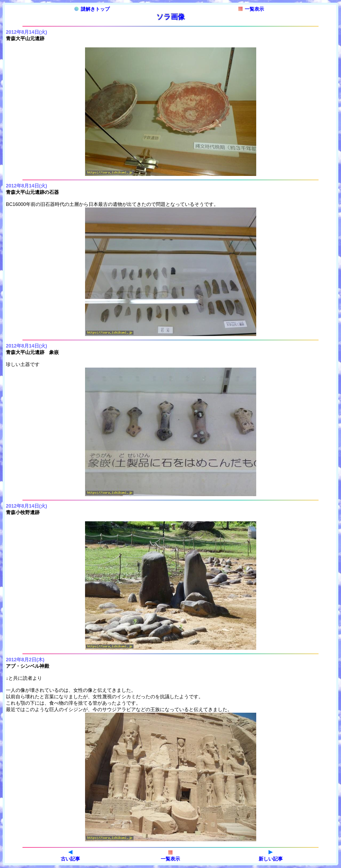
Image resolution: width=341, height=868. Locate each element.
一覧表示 (251, 9)
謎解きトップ (92, 9)
